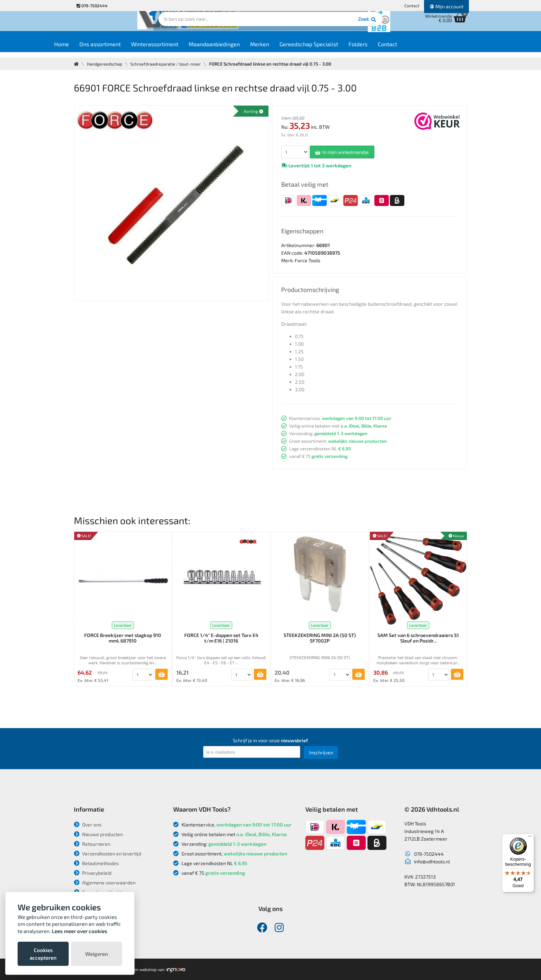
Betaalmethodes (96, 863)
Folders (383, 49)
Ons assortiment (125, 49)
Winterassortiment (180, 49)
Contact (412, 6)
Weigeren (97, 954)
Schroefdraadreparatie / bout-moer (168, 64)
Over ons (88, 825)
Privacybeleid (93, 873)
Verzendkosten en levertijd (107, 854)
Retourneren (92, 844)
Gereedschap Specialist (334, 49)
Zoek (318, 26)
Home (86, 49)
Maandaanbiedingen (239, 49)
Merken (284, 49)
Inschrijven (321, 752)
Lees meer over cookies (80, 931)
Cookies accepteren (43, 954)
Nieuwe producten (98, 834)
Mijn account (446, 6)
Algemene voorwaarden (105, 883)
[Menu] (530, 838)
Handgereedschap (106, 64)
